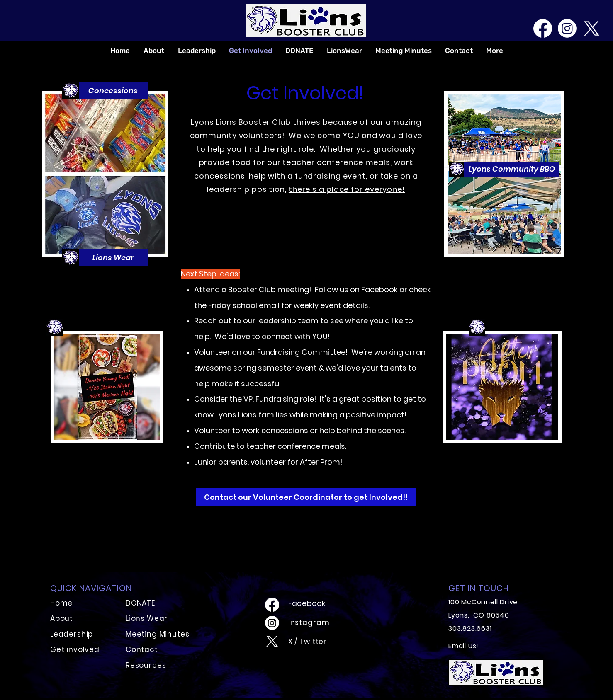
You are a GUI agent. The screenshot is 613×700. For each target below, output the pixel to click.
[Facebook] (543, 28)
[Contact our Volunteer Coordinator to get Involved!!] (306, 497)
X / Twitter (308, 642)
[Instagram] (567, 28)
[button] (113, 91)
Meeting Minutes (158, 634)
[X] (592, 28)
